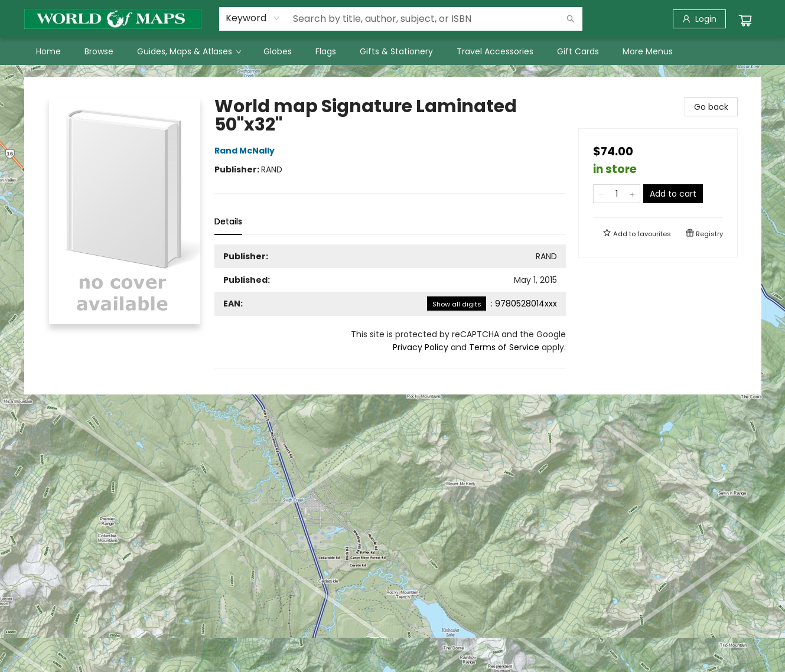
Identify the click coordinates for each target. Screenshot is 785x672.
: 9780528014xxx (492, 304)
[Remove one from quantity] (601, 194)
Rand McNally (246, 151)
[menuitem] (48, 51)
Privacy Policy (421, 347)
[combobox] (253, 18)
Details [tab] (228, 221)
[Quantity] (617, 194)
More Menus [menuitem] (648, 51)
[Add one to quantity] (632, 194)
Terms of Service (504, 347)
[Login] (699, 19)
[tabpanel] (390, 306)
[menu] (393, 51)
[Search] (571, 19)
